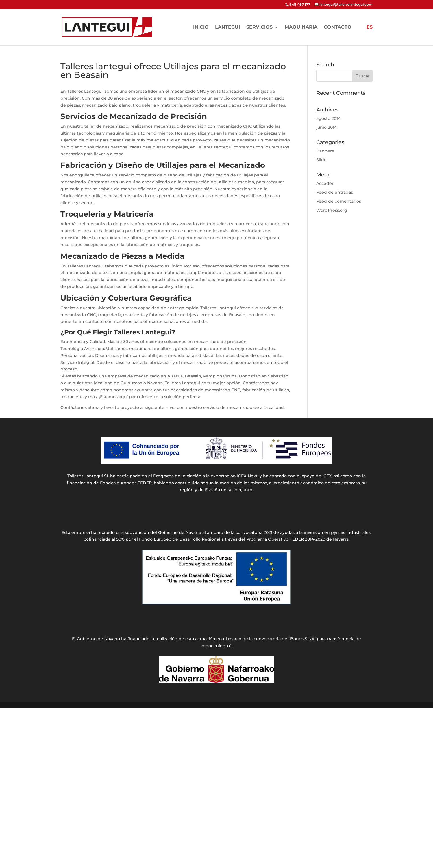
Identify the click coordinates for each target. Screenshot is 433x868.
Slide (321, 160)
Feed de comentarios (339, 201)
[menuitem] (370, 35)
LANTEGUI (227, 27)
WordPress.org (332, 210)
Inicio (201, 27)
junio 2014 (326, 127)
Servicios (259, 27)
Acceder (325, 183)
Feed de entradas (335, 192)
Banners (325, 151)
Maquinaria (301, 27)
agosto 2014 (328, 118)
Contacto (338, 27)
